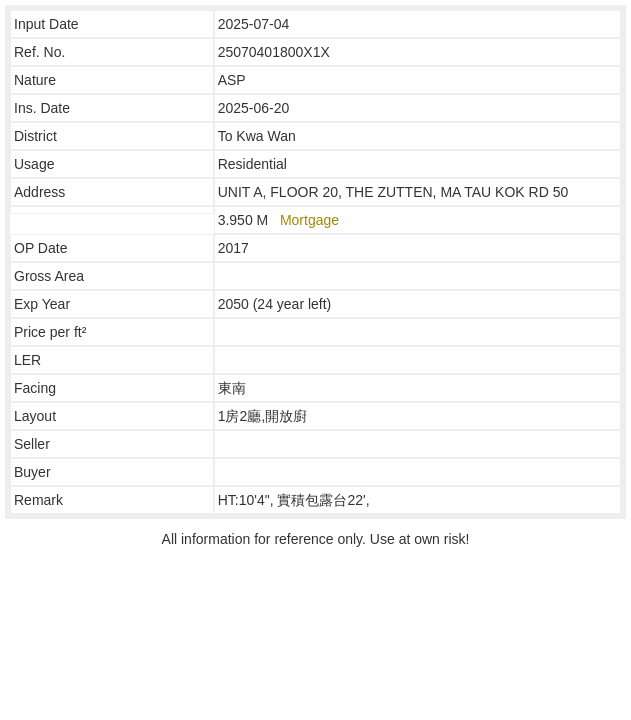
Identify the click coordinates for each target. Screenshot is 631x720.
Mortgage (309, 220)
